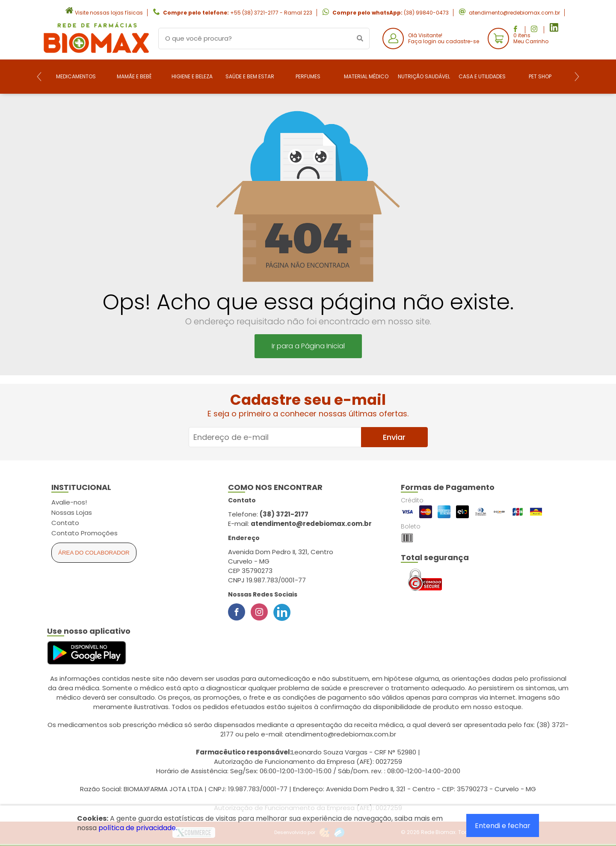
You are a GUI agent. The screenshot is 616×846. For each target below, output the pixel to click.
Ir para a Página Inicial (308, 346)
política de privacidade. (138, 828)
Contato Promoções (84, 533)
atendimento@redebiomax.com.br (514, 13)
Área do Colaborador (94, 553)
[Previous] (39, 77)
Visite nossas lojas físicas (109, 13)
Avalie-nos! (69, 502)
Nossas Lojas (72, 512)
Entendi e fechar (503, 826)
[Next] (577, 77)
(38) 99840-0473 (426, 13)
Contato (65, 523)
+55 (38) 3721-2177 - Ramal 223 (271, 13)
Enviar (394, 437)
